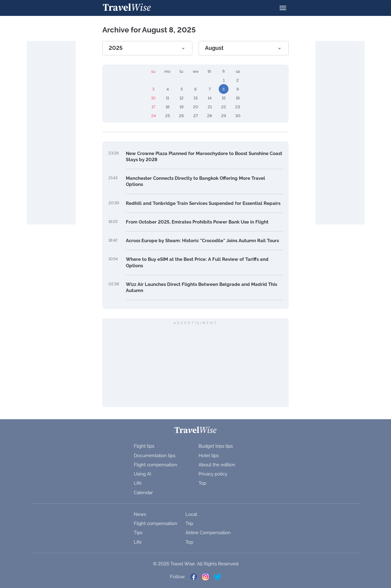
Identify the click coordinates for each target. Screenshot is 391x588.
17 (153, 107)
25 (168, 116)
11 (167, 98)
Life (138, 483)
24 (153, 116)
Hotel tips (209, 456)
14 (210, 98)
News (140, 514)
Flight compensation (155, 465)
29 (224, 116)
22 (224, 107)
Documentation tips (155, 456)
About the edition (217, 465)
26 (181, 116)
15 (224, 98)
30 (238, 116)
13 (196, 98)
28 (210, 116)
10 (153, 98)
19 (182, 107)
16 (238, 98)
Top (202, 483)
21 (210, 107)
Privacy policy (213, 474)
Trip (189, 523)
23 (238, 107)
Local (191, 514)
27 (196, 116)
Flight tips (144, 446)
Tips (138, 533)
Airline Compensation (208, 533)
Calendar (143, 493)
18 (168, 107)
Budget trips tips (216, 446)
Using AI (143, 474)
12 (182, 98)
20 (196, 107)
